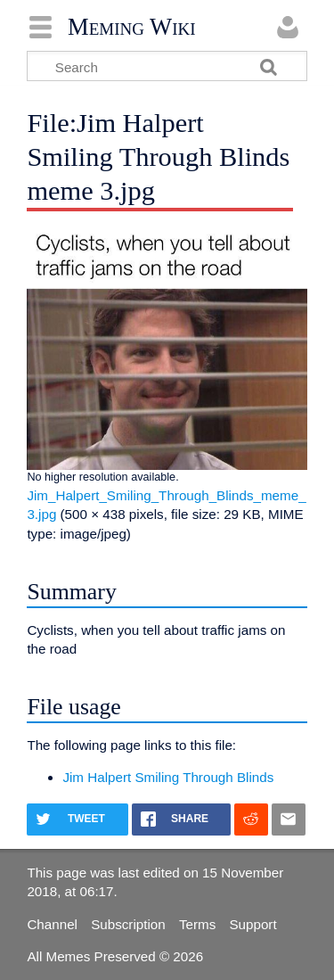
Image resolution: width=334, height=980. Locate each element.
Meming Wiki (132, 27)
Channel (52, 924)
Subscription (128, 924)
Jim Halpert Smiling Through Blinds (168, 777)
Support (253, 924)
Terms (197, 924)
